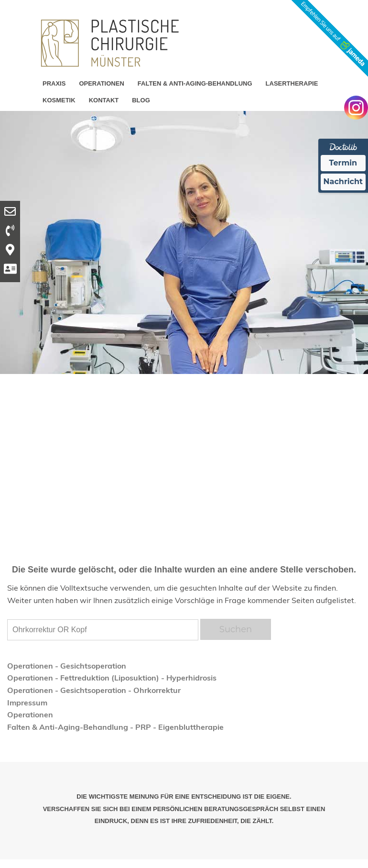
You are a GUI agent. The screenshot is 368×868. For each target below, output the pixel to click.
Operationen (30, 714)
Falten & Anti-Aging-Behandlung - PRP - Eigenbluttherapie (115, 727)
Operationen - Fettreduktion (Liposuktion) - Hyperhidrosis (112, 678)
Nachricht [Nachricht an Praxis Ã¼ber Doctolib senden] (343, 181)
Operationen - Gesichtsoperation (67, 666)
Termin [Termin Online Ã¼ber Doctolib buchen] (343, 163)
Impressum (27, 703)
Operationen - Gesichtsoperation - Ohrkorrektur (94, 690)
